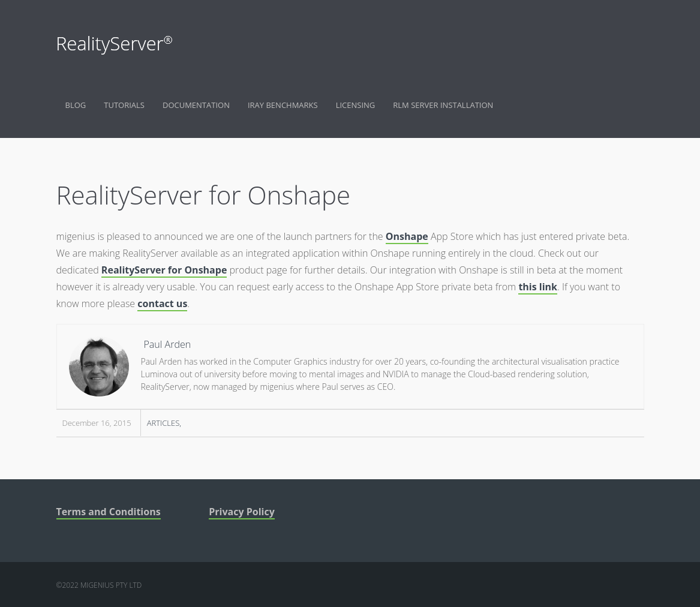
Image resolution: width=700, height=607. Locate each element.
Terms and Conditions (109, 512)
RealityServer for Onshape (164, 270)
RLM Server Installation (443, 105)
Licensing (356, 105)
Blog (76, 105)
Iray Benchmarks (283, 105)
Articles (163, 423)
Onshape (407, 236)
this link (538, 287)
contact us (162, 303)
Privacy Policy (242, 512)
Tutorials (124, 105)
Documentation (196, 105)
